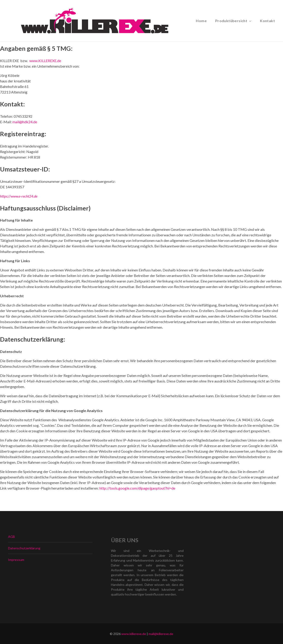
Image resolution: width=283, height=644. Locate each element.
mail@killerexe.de (161, 634)
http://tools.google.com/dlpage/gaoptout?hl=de (137, 488)
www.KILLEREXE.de (45, 61)
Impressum (16, 560)
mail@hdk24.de (25, 122)
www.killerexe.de (134, 634)
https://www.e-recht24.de (19, 196)
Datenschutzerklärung (24, 548)
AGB (12, 537)
